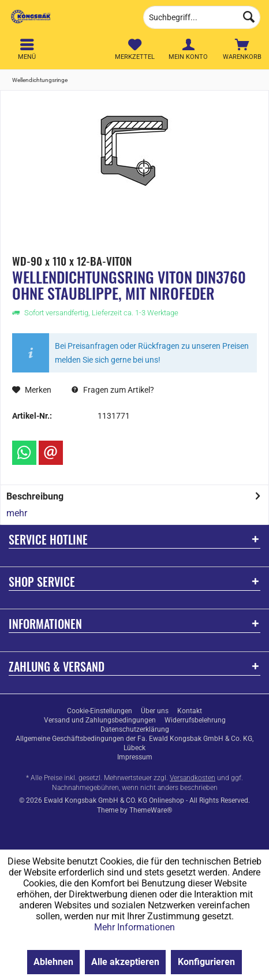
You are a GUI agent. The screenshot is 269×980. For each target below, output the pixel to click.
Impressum (135, 757)
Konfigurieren (206, 962)
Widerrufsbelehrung (195, 720)
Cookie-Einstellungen (100, 711)
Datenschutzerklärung (135, 729)
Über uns (155, 711)
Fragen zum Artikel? (113, 390)
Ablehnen (53, 962)
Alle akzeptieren (125, 962)
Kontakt (190, 711)
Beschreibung (35, 496)
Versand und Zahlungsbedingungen (100, 720)
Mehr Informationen (134, 927)
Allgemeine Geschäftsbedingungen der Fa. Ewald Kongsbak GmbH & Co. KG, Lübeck (134, 743)
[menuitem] (242, 49)
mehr (17, 513)
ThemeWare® (151, 810)
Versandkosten (193, 778)
